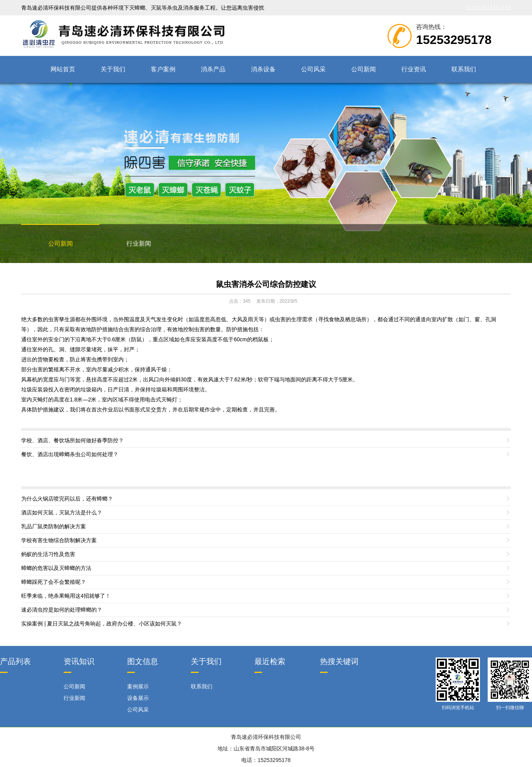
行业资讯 (414, 69)
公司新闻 (364, 69)
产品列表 (15, 661)
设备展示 (138, 698)
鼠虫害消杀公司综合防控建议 (266, 284)
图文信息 (143, 661)
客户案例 (163, 69)
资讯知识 (79, 661)
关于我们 (113, 69)
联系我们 (464, 69)
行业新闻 (139, 244)
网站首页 (63, 69)
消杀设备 (263, 69)
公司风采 (313, 69)
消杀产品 (213, 69)
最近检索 (270, 661)
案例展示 (138, 686)
